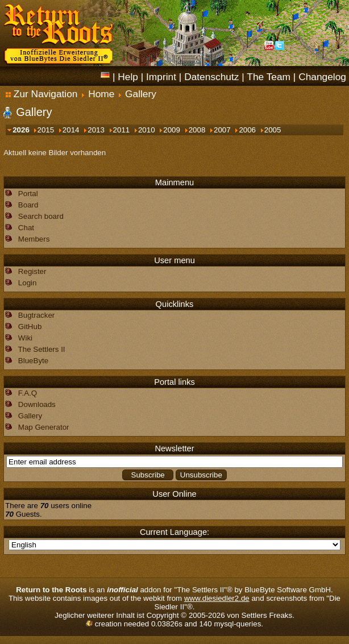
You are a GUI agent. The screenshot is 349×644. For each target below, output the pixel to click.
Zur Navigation (42, 94)
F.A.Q (28, 393)
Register (32, 271)
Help (128, 77)
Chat (26, 228)
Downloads (37, 404)
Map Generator (44, 427)
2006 (245, 130)
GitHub (30, 327)
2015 (43, 130)
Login (28, 283)
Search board (41, 216)
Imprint (161, 77)
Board (28, 205)
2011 (119, 130)
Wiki (25, 338)
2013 (94, 130)
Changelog (322, 77)
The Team (269, 77)
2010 (144, 130)
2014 (68, 130)
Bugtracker (36, 315)
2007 (220, 130)
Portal (28, 194)
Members (34, 239)
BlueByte (33, 361)
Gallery (141, 94)
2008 (195, 130)
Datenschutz (211, 77)
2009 (169, 130)
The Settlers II (42, 349)
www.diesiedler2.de (217, 598)
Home (101, 94)
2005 (270, 130)
